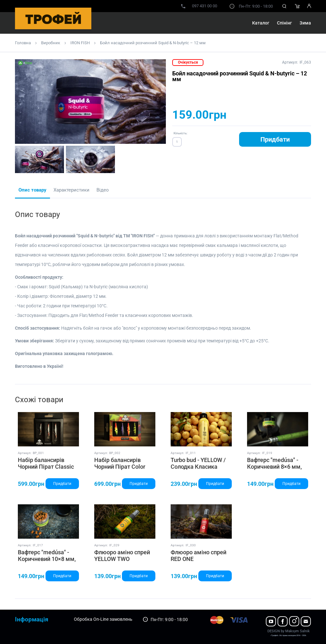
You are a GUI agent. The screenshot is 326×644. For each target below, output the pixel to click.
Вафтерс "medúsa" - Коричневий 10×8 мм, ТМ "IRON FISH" (47, 559)
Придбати (275, 139)
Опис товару (32, 190)
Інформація (32, 619)
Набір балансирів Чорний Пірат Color (120, 463)
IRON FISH (80, 43)
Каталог (261, 23)
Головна (23, 43)
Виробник (51, 43)
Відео (103, 190)
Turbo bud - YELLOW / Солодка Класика (198, 463)
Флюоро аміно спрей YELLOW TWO (122, 556)
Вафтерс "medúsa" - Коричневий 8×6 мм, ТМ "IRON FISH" (274, 467)
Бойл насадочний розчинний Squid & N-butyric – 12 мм (153, 43)
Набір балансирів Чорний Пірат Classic (46, 463)
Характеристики (71, 190)
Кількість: (180, 133)
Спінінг (284, 23)
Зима (305, 23)
